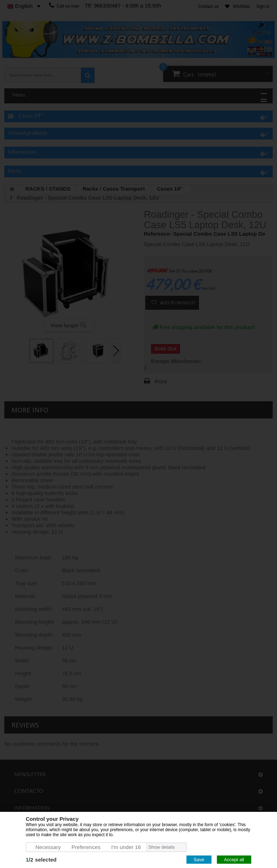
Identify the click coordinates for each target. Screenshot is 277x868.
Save (199, 860)
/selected (41, 860)
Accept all (234, 860)
